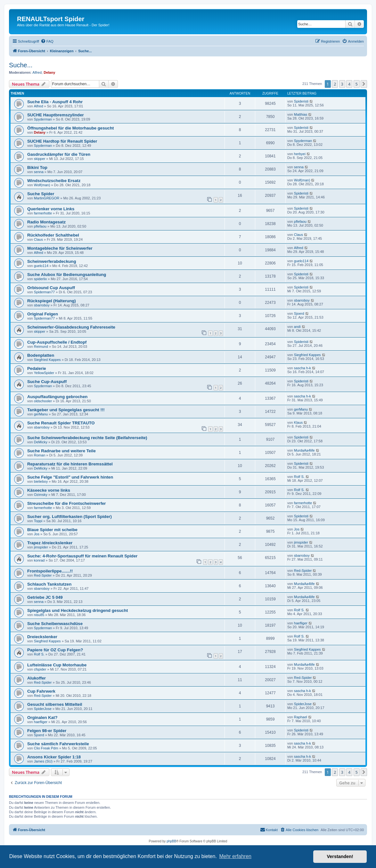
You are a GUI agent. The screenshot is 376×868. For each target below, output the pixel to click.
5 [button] (357, 84)
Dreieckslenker (42, 637)
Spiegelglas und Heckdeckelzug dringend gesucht (78, 610)
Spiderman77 (44, 292)
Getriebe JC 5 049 (45, 597)
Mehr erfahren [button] (235, 856)
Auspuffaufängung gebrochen (57, 397)
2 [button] (335, 84)
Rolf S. (299, 477)
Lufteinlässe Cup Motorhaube (57, 665)
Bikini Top (37, 167)
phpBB (171, 841)
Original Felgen (43, 314)
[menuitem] (47, 41)
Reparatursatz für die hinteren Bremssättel (70, 464)
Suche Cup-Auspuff (47, 382)
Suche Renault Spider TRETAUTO (61, 423)
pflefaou (40, 226)
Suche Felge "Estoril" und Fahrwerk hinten (70, 477)
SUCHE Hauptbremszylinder (56, 115)
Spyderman (43, 119)
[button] (364, 84)
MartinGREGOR (47, 198)
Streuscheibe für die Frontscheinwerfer (67, 503)
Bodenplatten (41, 355)
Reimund (41, 346)
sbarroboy (42, 305)
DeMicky (41, 442)
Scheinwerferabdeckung (52, 261)
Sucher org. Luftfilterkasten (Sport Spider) (69, 517)
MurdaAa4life (304, 450)
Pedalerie (37, 368)
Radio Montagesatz (46, 222)
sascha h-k (302, 368)
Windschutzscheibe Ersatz (54, 181)
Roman (40, 455)
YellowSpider (44, 373)
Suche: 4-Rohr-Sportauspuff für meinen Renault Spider (82, 556)
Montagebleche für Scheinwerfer (60, 248)
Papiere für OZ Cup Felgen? (55, 650)
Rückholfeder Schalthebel (53, 235)
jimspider (41, 547)
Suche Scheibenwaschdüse (55, 624)
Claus (38, 239)
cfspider (40, 669)
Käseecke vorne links (49, 490)
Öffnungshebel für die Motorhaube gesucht (70, 128)
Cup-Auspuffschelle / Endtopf (57, 342)
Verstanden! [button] (340, 856)
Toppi (38, 521)
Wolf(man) (42, 185)
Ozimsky (41, 495)
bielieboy (41, 481)
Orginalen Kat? (42, 718)
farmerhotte (43, 213)
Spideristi (301, 101)
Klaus (298, 422)
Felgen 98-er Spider (47, 731)
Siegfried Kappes (47, 360)
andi (297, 327)
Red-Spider (43, 575)
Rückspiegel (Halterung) (52, 301)
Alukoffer (37, 678)
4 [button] (349, 84)
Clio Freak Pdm (46, 748)
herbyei (300, 154)
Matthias (301, 114)
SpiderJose (43, 709)
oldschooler (43, 401)
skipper (40, 159)
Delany (49, 72)
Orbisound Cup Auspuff (51, 288)
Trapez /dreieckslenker (50, 543)
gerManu (41, 414)
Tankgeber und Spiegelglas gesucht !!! (66, 410)
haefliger (301, 623)
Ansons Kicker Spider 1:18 (54, 757)
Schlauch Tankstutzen (49, 584)
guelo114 (41, 266)
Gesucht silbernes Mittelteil (55, 704)
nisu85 (39, 615)
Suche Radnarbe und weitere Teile (61, 451)
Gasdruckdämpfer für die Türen (59, 154)
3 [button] (342, 84)
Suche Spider (41, 194)
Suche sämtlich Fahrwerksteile (58, 744)
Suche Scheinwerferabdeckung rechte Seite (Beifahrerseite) (87, 438)
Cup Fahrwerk (41, 691)
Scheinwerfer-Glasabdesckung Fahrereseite (71, 327)
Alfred (37, 72)
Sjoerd (299, 313)
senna (39, 172)
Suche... (21, 65)
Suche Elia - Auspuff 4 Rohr (55, 102)
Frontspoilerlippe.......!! (50, 571)
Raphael (301, 717)
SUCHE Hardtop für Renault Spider (62, 141)
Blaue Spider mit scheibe (52, 530)
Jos (37, 534)
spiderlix (40, 279)
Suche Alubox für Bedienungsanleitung (67, 275)
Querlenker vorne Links (51, 209)
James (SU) (43, 761)
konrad (39, 560)
